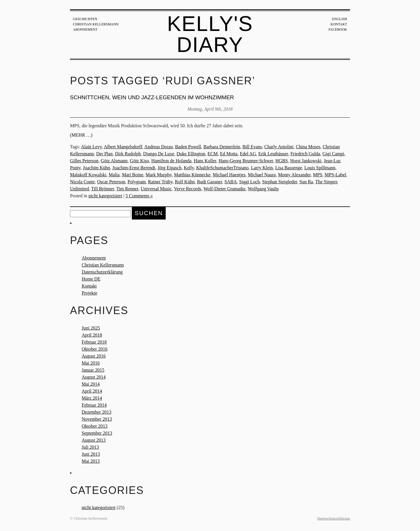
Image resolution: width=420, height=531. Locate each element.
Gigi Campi (333, 154)
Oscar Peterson (111, 182)
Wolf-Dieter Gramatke (225, 189)
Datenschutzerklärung (102, 272)
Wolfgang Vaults (263, 189)
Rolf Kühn (185, 182)
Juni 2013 (91, 454)
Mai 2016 (91, 363)
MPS (318, 175)
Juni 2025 (91, 328)
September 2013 (97, 433)
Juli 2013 (90, 447)
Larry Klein (262, 168)
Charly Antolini (279, 147)
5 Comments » (139, 196)
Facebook (338, 29)
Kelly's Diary (210, 34)
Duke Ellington (191, 154)
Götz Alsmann (114, 161)
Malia (114, 175)
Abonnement (85, 29)
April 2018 (92, 335)
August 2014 (94, 377)
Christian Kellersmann (96, 24)
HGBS (282, 161)
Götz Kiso (139, 161)
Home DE (91, 279)
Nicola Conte (82, 182)
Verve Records (188, 189)
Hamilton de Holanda (171, 161)
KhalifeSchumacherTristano (223, 168)
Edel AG (248, 154)
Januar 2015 (93, 370)
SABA (231, 182)
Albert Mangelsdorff (123, 147)
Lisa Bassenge (289, 168)
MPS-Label (335, 175)
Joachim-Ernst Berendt (134, 168)
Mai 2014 (91, 384)
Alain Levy (91, 147)
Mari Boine (133, 175)
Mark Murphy (159, 175)
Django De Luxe (159, 154)
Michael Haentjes (229, 175)
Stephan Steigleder (280, 182)
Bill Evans (252, 147)
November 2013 (97, 419)
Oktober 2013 (94, 426)
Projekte (89, 293)
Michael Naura (262, 175)
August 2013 (94, 440)
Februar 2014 (94, 405)
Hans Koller (205, 161)
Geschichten (85, 19)
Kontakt (339, 24)
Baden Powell (188, 147)
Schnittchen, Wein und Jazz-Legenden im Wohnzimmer (152, 97)
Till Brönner (103, 189)
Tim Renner (127, 189)
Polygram (136, 182)
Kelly (189, 168)
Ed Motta (229, 154)
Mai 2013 (91, 461)
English (340, 19)
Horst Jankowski (306, 161)
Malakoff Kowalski (88, 175)
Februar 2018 (94, 342)
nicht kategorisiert (105, 196)
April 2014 (92, 391)
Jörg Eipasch (169, 168)
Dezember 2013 (97, 412)
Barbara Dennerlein (222, 147)
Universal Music (156, 189)
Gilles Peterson (84, 161)
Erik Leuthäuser (273, 154)
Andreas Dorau (159, 147)
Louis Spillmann (320, 168)
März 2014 (92, 398)
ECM (213, 154)
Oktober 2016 (94, 349)
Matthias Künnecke (192, 175)
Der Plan (104, 154)
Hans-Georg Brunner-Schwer (246, 161)
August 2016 (94, 356)
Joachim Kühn (96, 168)
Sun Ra (306, 182)
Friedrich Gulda (305, 154)
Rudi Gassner (209, 182)
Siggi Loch (250, 182)
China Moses (308, 147)
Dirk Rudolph (128, 154)
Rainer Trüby (160, 182)
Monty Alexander (294, 175)
